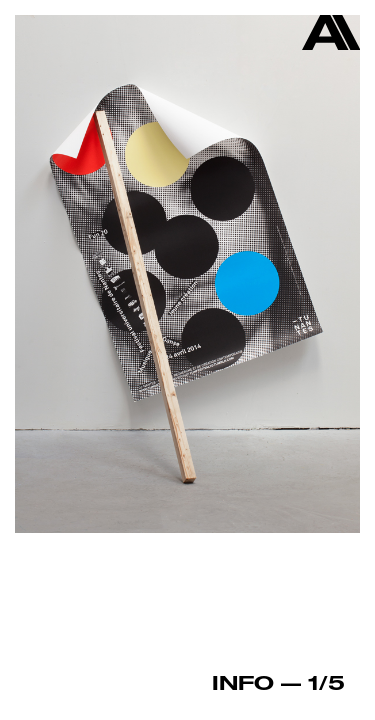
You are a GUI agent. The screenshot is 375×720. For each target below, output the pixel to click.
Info (243, 682)
